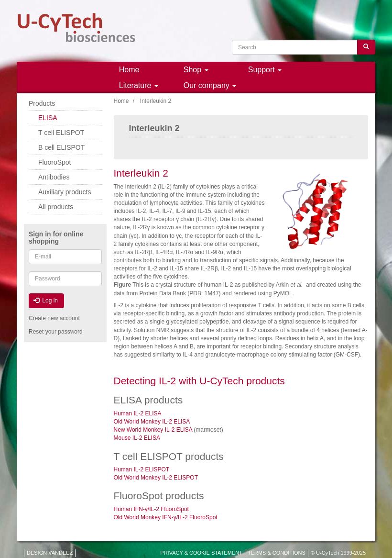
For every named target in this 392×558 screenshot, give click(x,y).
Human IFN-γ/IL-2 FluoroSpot (151, 509)
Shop (196, 70)
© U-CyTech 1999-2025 (338, 553)
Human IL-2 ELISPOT (142, 469)
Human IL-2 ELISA (138, 413)
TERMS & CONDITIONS (277, 553)
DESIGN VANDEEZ (50, 553)
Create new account (54, 318)
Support (265, 70)
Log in (46, 301)
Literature (139, 85)
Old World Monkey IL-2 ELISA (152, 422)
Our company (210, 85)
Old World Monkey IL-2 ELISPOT (156, 478)
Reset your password (56, 332)
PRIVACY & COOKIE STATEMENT (201, 553)
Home (129, 70)
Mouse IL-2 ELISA (137, 438)
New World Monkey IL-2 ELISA (154, 430)
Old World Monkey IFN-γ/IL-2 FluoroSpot (166, 517)
